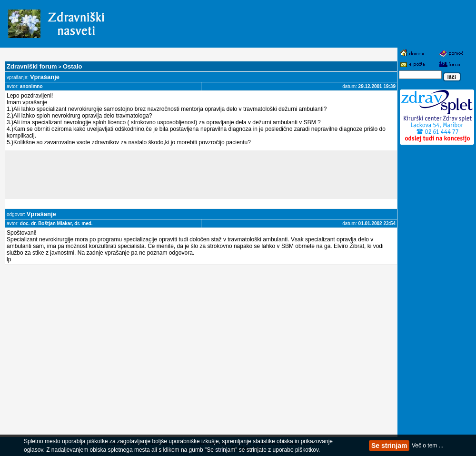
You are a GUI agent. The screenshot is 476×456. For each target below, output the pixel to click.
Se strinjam (389, 446)
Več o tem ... (428, 446)
